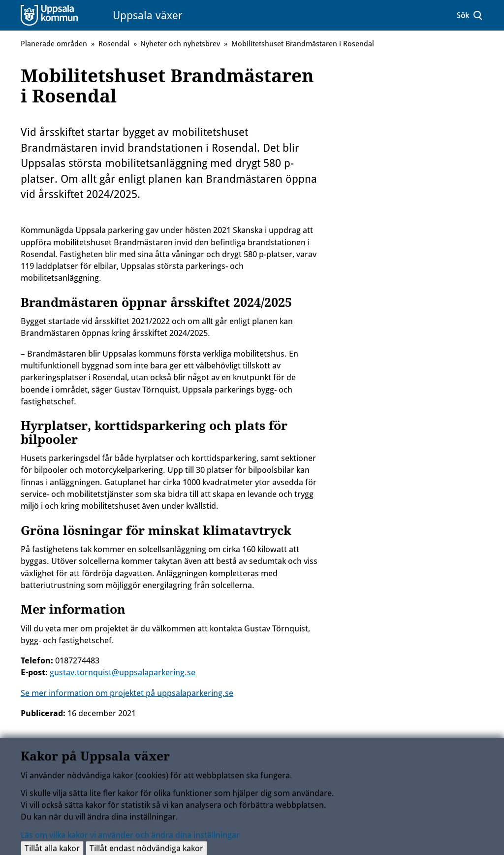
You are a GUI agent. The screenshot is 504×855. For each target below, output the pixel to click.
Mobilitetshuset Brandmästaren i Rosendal (303, 44)
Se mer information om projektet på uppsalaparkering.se (127, 693)
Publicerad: (43, 713)
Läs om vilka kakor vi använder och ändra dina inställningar (130, 837)
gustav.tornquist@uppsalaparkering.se (123, 672)
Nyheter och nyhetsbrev (180, 44)
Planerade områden (54, 44)
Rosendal (114, 44)
